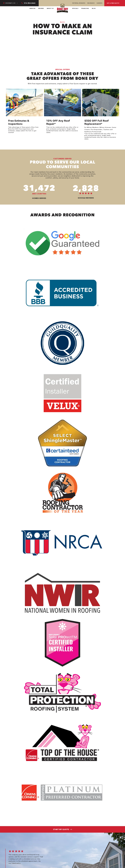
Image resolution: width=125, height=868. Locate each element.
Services (32, 8)
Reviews (41, 8)
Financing (85, 8)
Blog (94, 8)
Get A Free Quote (113, 3)
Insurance (91, 3)
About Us (50, 8)
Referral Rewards (79, 3)
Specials (75, 8)
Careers (99, 3)
